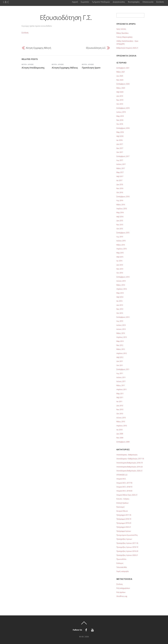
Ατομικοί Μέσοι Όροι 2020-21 (127, 495)
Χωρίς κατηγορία (123, 571)
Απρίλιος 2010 (122, 426)
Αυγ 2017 (120, 160)
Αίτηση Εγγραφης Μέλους (65, 68)
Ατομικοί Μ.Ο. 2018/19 (124, 487)
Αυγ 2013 (120, 321)
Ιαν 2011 (119, 401)
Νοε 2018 (120, 120)
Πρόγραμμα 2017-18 (124, 515)
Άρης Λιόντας (121, 29)
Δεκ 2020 (120, 76)
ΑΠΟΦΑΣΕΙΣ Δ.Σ (122, 475)
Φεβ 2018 (120, 136)
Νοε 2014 (120, 269)
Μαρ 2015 (120, 253)
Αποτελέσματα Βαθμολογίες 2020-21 (129, 471)
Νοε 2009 (120, 438)
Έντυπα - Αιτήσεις (28, 64)
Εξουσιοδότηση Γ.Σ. (66, 17)
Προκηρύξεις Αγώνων (124, 539)
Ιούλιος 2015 (121, 241)
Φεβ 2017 (120, 176)
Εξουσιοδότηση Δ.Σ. (96, 48)
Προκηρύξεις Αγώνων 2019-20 (127, 551)
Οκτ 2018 (120, 124)
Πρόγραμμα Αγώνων (124, 531)
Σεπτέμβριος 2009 (123, 442)
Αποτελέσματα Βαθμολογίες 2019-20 (129, 467)
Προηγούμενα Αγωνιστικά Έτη (127, 535)
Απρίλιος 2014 (122, 289)
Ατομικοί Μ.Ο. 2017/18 (124, 483)
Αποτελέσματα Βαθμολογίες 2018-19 (129, 463)
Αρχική (75, 2)
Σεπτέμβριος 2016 (123, 197)
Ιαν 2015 (119, 261)
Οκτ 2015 (120, 229)
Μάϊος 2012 (121, 349)
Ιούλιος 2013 (121, 325)
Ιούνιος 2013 (121, 329)
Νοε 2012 (120, 345)
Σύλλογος (120, 563)
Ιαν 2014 (119, 301)
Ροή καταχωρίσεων (123, 588)
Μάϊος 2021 (121, 72)
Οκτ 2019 (120, 104)
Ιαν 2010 (119, 430)
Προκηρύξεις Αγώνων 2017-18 (127, 543)
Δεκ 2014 (120, 265)
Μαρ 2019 (120, 116)
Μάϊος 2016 (121, 205)
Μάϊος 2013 (121, 333)
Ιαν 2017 (119, 180)
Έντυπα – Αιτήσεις (123, 499)
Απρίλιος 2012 (122, 353)
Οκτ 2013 (120, 313)
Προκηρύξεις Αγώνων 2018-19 (127, 547)
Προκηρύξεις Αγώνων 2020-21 (127, 555)
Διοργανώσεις (119, 2)
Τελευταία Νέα (122, 567)
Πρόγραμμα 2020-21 (124, 527)
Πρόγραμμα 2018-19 (124, 519)
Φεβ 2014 (120, 297)
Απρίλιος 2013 (122, 337)
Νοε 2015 (120, 225)
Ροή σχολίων (121, 592)
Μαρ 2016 (120, 213)
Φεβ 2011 (120, 398)
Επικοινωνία (148, 2)
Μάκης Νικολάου (123, 33)
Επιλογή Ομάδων (122, 503)
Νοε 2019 (120, 100)
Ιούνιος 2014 (121, 281)
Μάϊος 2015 (121, 245)
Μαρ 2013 (120, 341)
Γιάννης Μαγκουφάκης (125, 37)
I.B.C (83, 637)
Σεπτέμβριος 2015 (123, 233)
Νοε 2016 (120, 188)
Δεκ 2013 (120, 305)
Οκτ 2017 (120, 152)
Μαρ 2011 (120, 394)
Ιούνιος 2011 (121, 381)
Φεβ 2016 (120, 217)
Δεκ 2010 (120, 406)
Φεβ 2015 (120, 257)
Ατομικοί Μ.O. (121, 479)
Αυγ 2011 (120, 373)
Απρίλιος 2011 (122, 389)
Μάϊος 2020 (121, 88)
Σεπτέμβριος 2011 (123, 369)
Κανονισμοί (120, 507)
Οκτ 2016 (120, 192)
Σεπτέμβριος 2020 (123, 84)
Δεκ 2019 (120, 96)
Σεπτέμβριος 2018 (123, 128)
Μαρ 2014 (120, 293)
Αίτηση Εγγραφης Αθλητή (39, 48)
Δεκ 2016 (120, 184)
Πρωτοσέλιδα (121, 559)
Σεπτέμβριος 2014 (123, 277)
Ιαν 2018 (119, 140)
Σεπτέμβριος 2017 (123, 156)
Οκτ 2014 (120, 273)
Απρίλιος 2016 (122, 209)
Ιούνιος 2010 (121, 418)
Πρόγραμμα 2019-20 (124, 523)
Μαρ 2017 (120, 172)
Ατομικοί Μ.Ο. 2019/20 (124, 491)
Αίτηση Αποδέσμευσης (33, 68)
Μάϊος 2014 (121, 285)
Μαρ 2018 (120, 132)
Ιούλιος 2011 (121, 377)
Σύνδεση (160, 2)
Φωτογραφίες (134, 2)
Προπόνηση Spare (91, 68)
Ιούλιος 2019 (121, 112)
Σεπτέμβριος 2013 (123, 317)
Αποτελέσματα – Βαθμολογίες (127, 455)
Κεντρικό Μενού (122, 511)
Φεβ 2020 (120, 92)
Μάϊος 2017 (121, 168)
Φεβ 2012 (120, 357)
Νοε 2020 (120, 80)
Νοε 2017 (120, 148)
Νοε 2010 (120, 410)
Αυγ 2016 (120, 200)
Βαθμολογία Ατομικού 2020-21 (127, 48)
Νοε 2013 (120, 309)
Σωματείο (85, 2)
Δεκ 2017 (120, 144)
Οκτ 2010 (120, 414)
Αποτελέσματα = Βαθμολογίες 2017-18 (130, 459)
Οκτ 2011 (120, 365)
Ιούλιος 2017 (121, 164)
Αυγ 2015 (120, 237)
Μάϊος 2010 (121, 422)
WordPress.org (122, 596)
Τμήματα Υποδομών (101, 2)
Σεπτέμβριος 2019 (123, 108)
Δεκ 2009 (120, 434)
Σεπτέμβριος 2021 (123, 68)
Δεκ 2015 (120, 221)
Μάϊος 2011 (121, 385)
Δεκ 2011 (120, 361)
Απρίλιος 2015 (122, 249)
